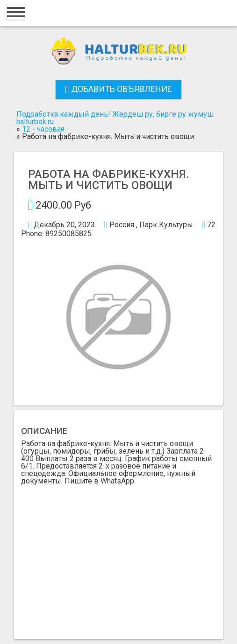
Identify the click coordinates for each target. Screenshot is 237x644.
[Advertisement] (118, 555)
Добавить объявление (118, 89)
